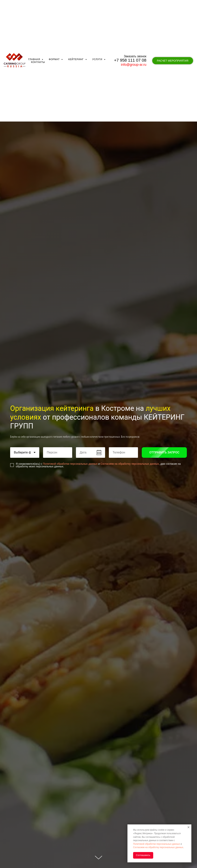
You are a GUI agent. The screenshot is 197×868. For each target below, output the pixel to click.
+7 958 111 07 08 (130, 41)
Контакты (38, 43)
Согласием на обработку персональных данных (130, 464)
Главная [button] (34, 40)
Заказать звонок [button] (135, 37)
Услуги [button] (98, 40)
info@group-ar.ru (134, 46)
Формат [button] (55, 40)
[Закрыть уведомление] (189, 827)
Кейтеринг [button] (76, 40)
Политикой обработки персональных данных (70, 464)
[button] (173, 42)
